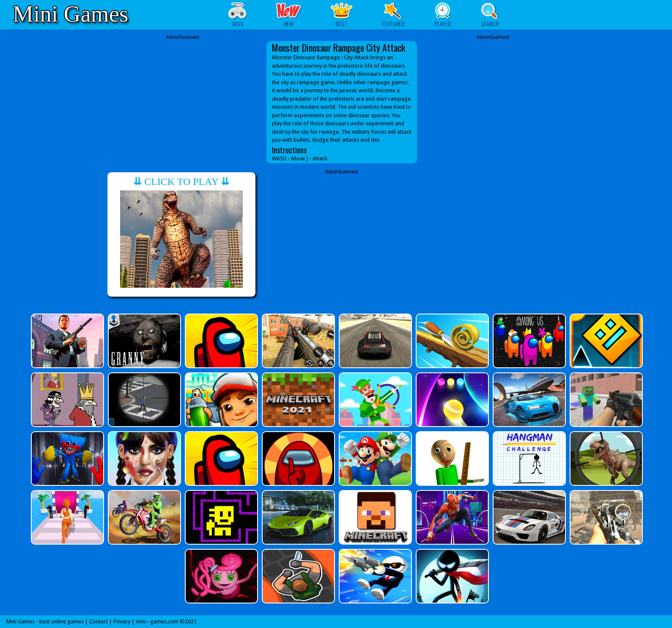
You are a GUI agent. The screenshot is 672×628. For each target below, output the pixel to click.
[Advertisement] (183, 94)
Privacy (122, 621)
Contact (99, 621)
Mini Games (70, 14)
